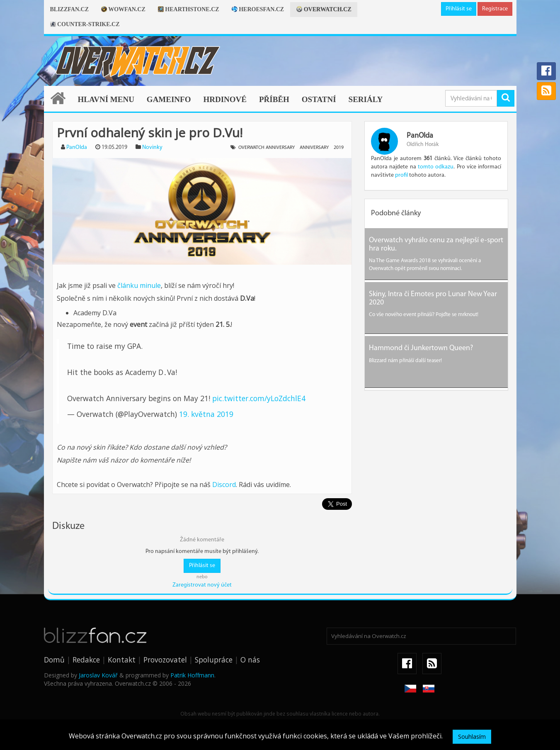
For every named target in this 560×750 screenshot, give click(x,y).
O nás (250, 660)
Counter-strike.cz (85, 24)
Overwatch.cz (324, 9)
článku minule (139, 285)
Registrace (495, 9)
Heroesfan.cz (258, 9)
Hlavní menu (106, 99)
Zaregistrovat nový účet (202, 585)
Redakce (86, 660)
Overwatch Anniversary (267, 148)
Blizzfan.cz (69, 9)
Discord (224, 485)
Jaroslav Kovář (98, 675)
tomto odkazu (436, 167)
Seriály (366, 99)
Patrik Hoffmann (192, 675)
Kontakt (122, 660)
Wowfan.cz (123, 9)
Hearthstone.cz (189, 9)
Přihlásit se (459, 9)
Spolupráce (214, 660)
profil (401, 175)
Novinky (152, 147)
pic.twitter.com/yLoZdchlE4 (259, 398)
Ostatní (319, 99)
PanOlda (77, 147)
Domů (54, 660)
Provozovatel (165, 660)
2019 (339, 148)
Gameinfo (169, 99)
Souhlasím (472, 737)
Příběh (274, 99)
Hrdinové (225, 99)
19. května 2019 (206, 414)
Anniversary (314, 148)
